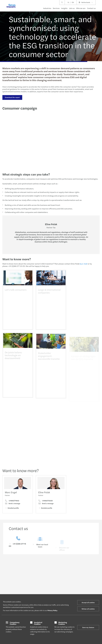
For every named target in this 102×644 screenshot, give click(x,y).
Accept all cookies (88, 602)
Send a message (13, 504)
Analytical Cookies (38, 623)
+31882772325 (45, 504)
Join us (72, 8)
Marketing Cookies (63, 623)
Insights (64, 8)
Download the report (12, 97)
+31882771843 (12, 501)
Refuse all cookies (88, 609)
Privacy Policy (52, 610)
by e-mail (83, 264)
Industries (47, 8)
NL (68, 2)
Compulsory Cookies (15, 623)
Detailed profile (12, 509)
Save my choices (88, 627)
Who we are (81, 8)
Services (56, 8)
